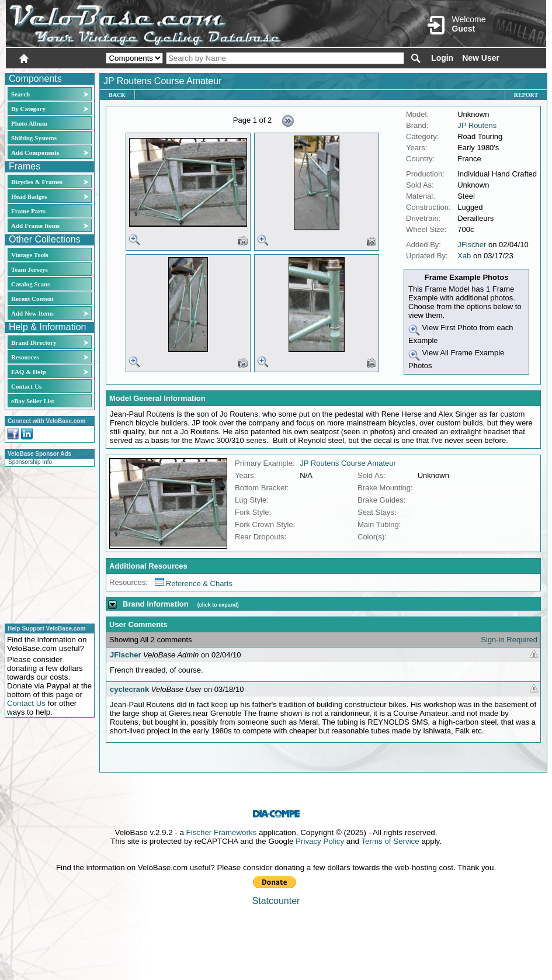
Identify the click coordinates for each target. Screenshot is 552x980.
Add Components (35, 153)
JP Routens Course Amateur (348, 463)
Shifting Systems (34, 138)
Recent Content (32, 299)
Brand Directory (34, 342)
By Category (28, 109)
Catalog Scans (30, 284)
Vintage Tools (29, 255)
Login (442, 58)
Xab (464, 256)
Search (20, 94)
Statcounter (276, 901)
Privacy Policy (320, 841)
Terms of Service (390, 841)
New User (481, 58)
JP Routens (477, 125)
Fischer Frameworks (222, 832)
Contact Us (26, 386)
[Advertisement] (46, 543)
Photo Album (29, 123)
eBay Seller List (33, 401)
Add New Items (32, 313)
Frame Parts (28, 211)
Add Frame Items (35, 226)
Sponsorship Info (30, 462)
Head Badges (29, 196)
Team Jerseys (29, 269)
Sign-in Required (509, 640)
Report (526, 95)
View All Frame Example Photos (456, 359)
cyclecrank (129, 689)
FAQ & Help (29, 372)
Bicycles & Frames (38, 182)
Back (117, 95)
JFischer (472, 245)
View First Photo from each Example (461, 334)
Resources (25, 357)
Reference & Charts (194, 584)
